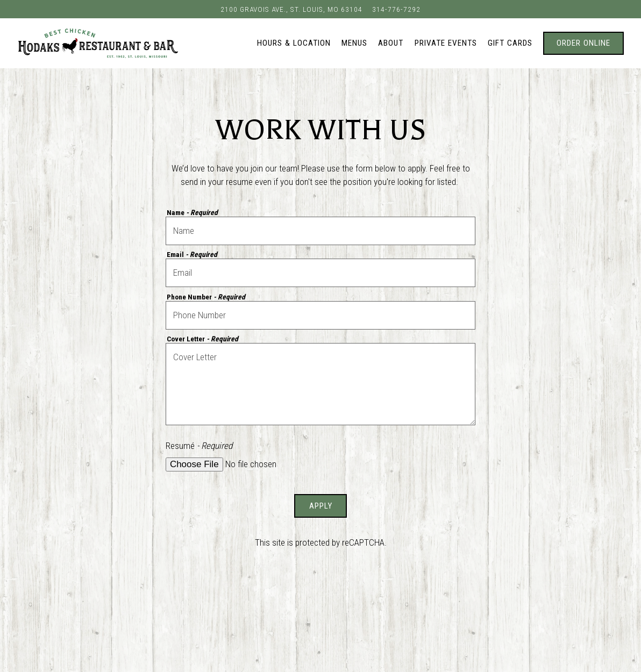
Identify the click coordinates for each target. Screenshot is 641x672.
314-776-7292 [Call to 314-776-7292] (396, 9)
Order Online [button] (583, 43)
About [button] (391, 43)
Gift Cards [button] (510, 43)
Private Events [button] (446, 43)
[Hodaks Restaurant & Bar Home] (98, 43)
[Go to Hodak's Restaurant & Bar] (291, 9)
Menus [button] (354, 43)
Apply (321, 506)
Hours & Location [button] (294, 43)
